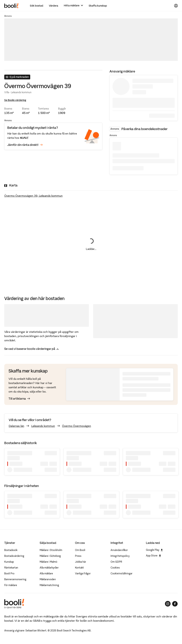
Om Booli (80, 550)
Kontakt (79, 568)
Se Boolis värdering (15, 100)
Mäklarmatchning (49, 585)
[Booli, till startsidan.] (11, 6)
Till (19, 399)
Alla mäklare (46, 573)
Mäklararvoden (48, 579)
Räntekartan (11, 568)
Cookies (115, 568)
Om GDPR (116, 562)
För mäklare (11, 585)
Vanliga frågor (83, 573)
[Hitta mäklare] (73, 6)
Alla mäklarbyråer (49, 568)
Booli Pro (9, 573)
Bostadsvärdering (14, 556)
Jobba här (81, 562)
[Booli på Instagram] (168, 604)
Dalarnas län (16, 426)
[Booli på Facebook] (175, 604)
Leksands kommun (43, 426)
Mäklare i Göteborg (50, 556)
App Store (153, 556)
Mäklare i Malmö (48, 562)
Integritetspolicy (120, 556)
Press (78, 556)
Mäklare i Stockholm (51, 550)
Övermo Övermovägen (77, 426)
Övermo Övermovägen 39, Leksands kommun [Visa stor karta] (33, 196)
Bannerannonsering (15, 579)
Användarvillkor (119, 550)
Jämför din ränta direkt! (25, 145)
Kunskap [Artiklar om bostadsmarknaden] (9, 562)
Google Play (154, 550)
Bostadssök (11, 550)
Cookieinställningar (121, 573)
